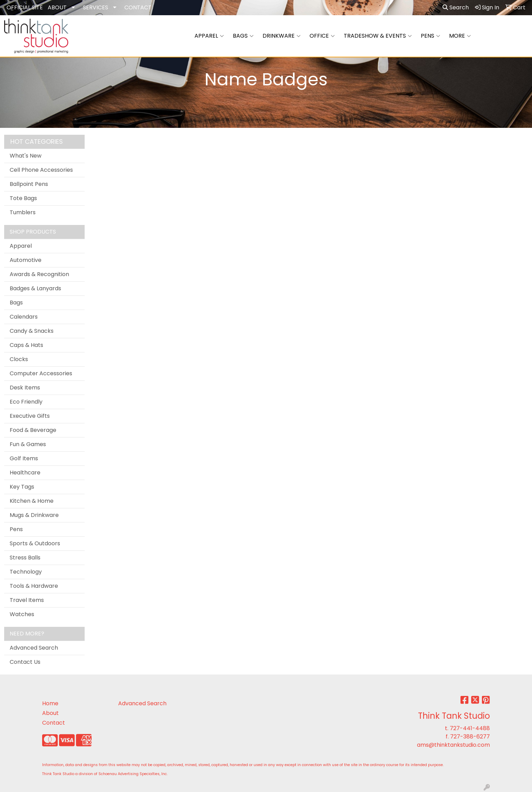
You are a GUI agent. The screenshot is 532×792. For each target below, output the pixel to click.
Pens (430, 36)
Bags (243, 36)
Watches (22, 614)
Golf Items (24, 458)
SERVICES (96, 7)
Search (456, 7)
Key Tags (22, 487)
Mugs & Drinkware (34, 515)
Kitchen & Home (32, 501)
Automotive (26, 260)
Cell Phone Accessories (41, 170)
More (460, 36)
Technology (26, 572)
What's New (26, 156)
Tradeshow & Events (378, 36)
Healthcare (25, 473)
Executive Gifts (30, 416)
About (50, 713)
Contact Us (25, 662)
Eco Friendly (26, 402)
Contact (54, 723)
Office (322, 36)
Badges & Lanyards (35, 288)
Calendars (24, 317)
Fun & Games (28, 444)
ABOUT (57, 7)
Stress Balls (25, 558)
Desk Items (25, 388)
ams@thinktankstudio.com (453, 745)
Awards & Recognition (39, 274)
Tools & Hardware (34, 586)
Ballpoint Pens (29, 184)
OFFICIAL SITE (25, 7)
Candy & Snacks (32, 331)
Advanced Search (34, 648)
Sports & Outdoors (35, 543)
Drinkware (282, 36)
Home (50, 703)
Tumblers (23, 212)
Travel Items (27, 600)
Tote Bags (23, 198)
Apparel (209, 36)
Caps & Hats (26, 345)
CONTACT (138, 7)
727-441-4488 (470, 728)
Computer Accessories (41, 373)
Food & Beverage (33, 430)
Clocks (19, 359)
